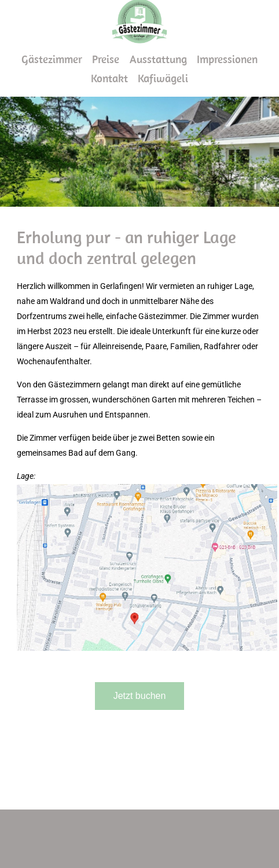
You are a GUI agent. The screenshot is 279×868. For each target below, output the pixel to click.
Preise (106, 59)
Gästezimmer (52, 59)
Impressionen (227, 59)
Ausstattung (158, 59)
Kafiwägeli (163, 78)
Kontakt (109, 78)
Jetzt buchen (140, 696)
